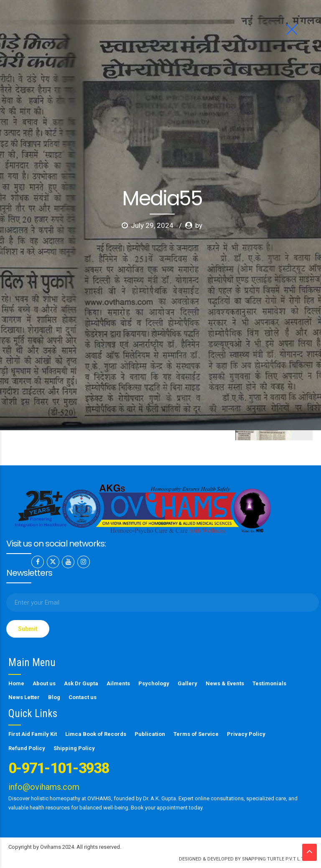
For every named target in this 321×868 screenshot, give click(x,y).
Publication (150, 734)
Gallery (187, 683)
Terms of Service (196, 734)
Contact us (83, 697)
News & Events (225, 683)
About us (44, 683)
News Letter (24, 697)
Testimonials (269, 683)
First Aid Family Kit (33, 734)
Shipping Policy (74, 748)
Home (16, 683)
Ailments (118, 683)
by (199, 158)
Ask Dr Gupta (81, 683)
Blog (54, 697)
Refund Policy (27, 748)
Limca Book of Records (96, 734)
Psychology (154, 683)
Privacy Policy (246, 734)
